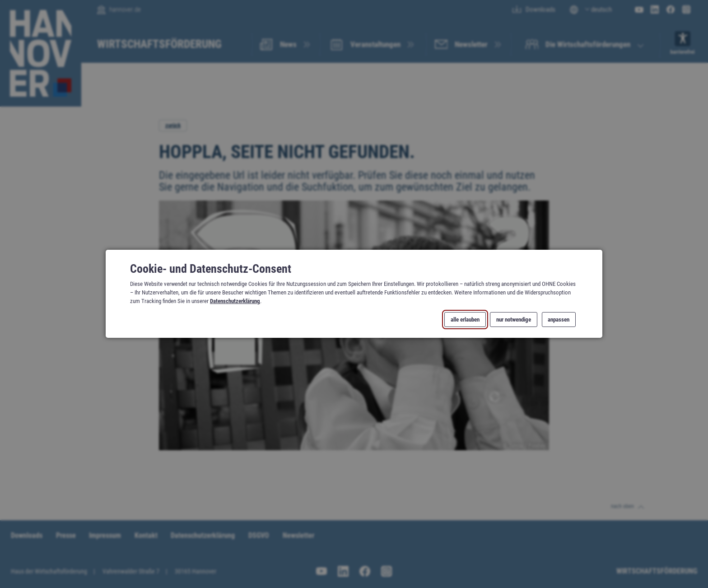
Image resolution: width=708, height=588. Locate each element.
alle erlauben (465, 320)
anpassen (559, 320)
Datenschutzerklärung (235, 301)
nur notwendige (514, 320)
